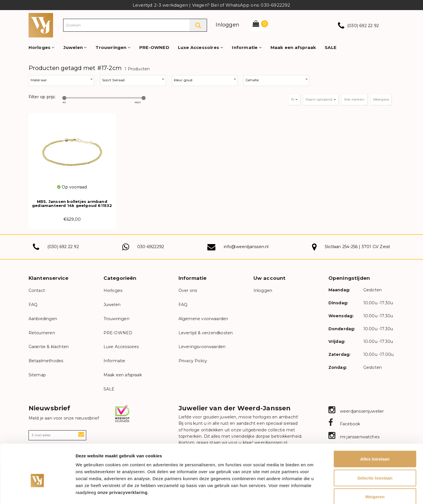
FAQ (33, 305)
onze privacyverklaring (123, 462)
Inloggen (228, 25)
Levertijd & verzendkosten (206, 333)
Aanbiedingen (43, 319)
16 (294, 99)
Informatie (247, 47)
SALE (331, 47)
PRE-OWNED (154, 47)
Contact (37, 290)
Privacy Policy (193, 361)
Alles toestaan (375, 428)
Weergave (381, 99)
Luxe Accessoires (201, 47)
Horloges (42, 47)
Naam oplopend (321, 99)
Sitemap (37, 375)
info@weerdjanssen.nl (246, 247)
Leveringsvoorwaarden (202, 347)
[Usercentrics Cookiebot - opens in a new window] (37, 493)
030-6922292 (151, 247)
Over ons (188, 290)
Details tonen (312, 493)
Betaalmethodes (46, 361)
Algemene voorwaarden (203, 319)
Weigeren (375, 466)
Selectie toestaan (375, 447)
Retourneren (42, 333)
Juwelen (75, 47)
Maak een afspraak (293, 47)
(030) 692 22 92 (363, 26)
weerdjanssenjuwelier (356, 411)
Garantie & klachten (49, 347)
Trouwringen (113, 47)
